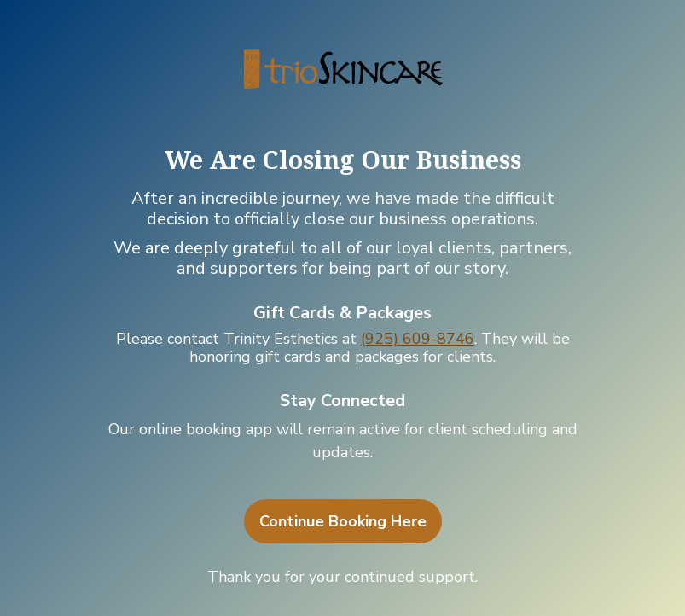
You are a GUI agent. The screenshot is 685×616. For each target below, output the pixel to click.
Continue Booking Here (343, 521)
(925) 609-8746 (418, 339)
